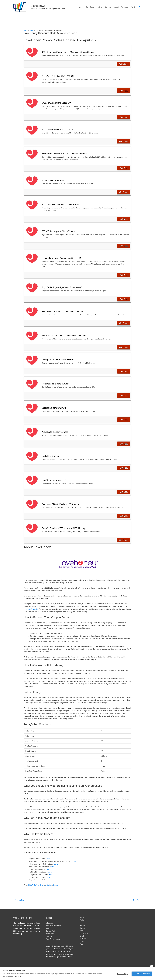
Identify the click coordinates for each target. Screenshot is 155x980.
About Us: (50, 920)
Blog (48, 926)
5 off (36, 882)
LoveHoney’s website (31, 606)
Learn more (17, 976)
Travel (82, 939)
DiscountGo (32, 4)
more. (49, 856)
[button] (139, 6)
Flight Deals (90, 5)
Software (83, 936)
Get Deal (124, 87)
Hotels (99, 5)
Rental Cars (84, 930)
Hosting (82, 925)
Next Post (137, 897)
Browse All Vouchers (54, 923)
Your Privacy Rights (53, 936)
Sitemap (49, 933)
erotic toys (50, 882)
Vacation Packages (121, 5)
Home (80, 5)
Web (81, 941)
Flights (82, 917)
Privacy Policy (51, 928)
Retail (133, 5)
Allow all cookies (142, 974)
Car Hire (108, 5)
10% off (31, 882)
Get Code (123, 61)
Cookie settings (123, 974)
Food (81, 920)
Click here (16, 928)
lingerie (57, 882)
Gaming (82, 923)
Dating (82, 915)
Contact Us (50, 931)
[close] (152, 967)
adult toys (42, 882)
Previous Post (19, 897)
